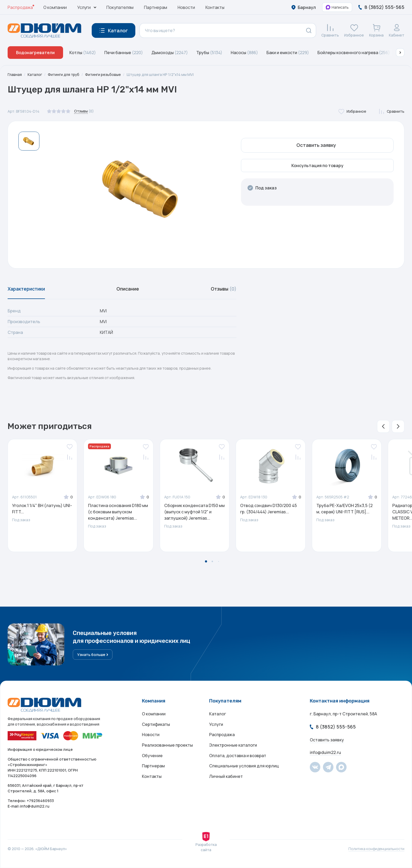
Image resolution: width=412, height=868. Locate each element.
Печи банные (124, 53)
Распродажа (20, 7)
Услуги (216, 725)
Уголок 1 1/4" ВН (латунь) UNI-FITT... (42, 509)
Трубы (209, 53)
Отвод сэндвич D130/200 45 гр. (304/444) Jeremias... (269, 509)
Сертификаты (156, 725)
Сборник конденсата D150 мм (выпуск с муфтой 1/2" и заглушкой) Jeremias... (194, 512)
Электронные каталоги (233, 746)
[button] (400, 53)
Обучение (152, 756)
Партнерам (156, 7)
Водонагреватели (35, 53)
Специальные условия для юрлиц (244, 767)
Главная (15, 74)
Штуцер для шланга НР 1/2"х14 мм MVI (162, 74)
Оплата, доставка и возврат (238, 756)
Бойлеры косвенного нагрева (354, 53)
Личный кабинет (226, 777)
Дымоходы (170, 53)
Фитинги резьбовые (104, 74)
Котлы (83, 53)
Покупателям (120, 7)
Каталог (35, 74)
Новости (186, 7)
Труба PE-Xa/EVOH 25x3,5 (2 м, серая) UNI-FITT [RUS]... (344, 509)
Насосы (244, 53)
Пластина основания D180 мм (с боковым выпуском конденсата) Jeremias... (118, 512)
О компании (55, 7)
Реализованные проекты (167, 746)
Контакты (215, 7)
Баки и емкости (288, 53)
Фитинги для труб (64, 74)
